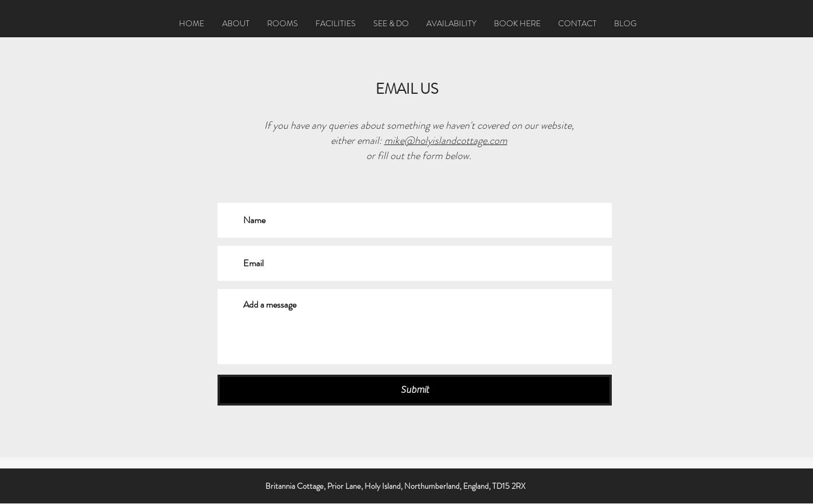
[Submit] (415, 390)
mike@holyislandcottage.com (446, 140)
